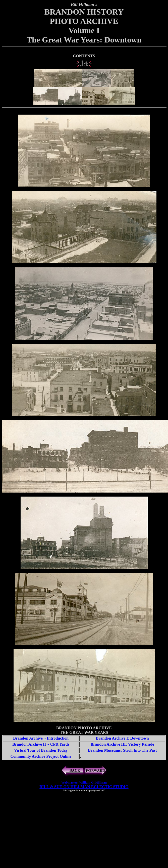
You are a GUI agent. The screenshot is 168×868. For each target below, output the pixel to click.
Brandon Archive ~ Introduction (41, 738)
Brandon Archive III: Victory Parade (122, 744)
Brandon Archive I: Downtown (122, 738)
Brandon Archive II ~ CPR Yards (41, 744)
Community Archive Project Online (41, 756)
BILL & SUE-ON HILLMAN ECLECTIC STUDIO (84, 787)
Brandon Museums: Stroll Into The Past (122, 750)
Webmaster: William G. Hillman (84, 782)
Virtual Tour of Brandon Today (41, 750)
